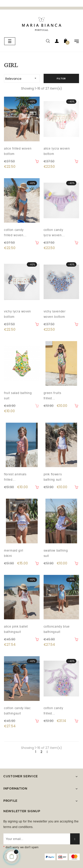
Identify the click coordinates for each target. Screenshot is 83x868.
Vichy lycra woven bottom (17, 314)
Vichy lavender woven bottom (55, 314)
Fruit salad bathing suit (18, 396)
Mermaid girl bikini (14, 553)
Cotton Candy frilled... (53, 711)
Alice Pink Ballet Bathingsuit (16, 629)
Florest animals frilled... (15, 477)
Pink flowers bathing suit (53, 477)
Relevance (22, 78)
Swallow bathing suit (56, 553)
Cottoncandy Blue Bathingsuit (57, 629)
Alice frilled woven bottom (18, 151)
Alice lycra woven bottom (57, 151)
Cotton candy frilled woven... (15, 232)
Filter (61, 78)
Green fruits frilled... (52, 396)
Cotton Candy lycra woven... (54, 232)
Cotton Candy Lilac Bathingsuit (17, 711)
